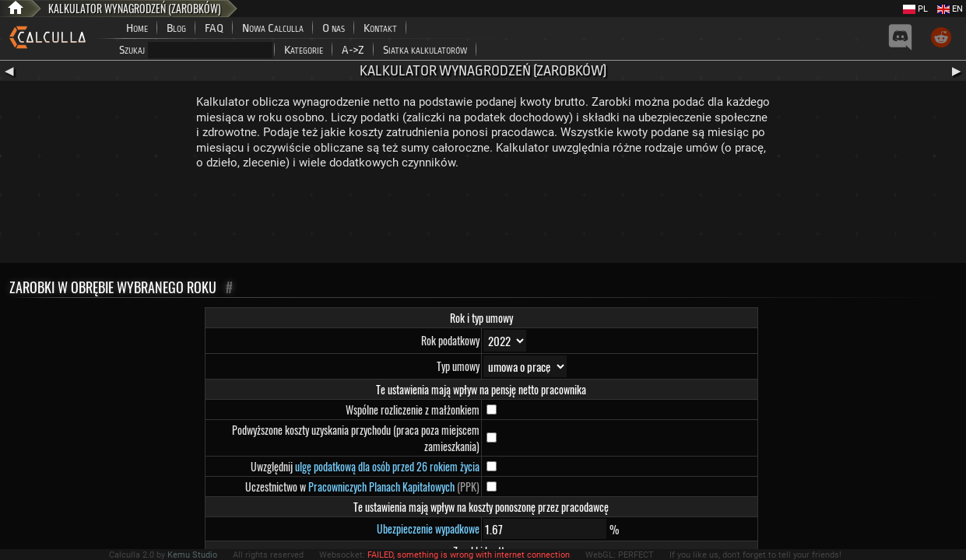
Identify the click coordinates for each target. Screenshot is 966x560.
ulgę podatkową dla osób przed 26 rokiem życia (387, 466)
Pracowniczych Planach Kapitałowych (381, 486)
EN (950, 9)
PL (915, 9)
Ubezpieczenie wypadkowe (428, 528)
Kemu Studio (192, 555)
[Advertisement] (483, 220)
